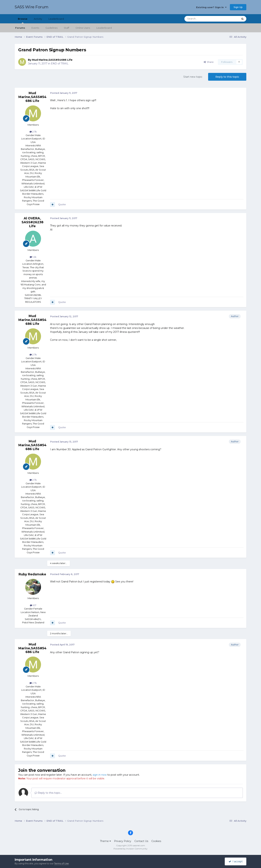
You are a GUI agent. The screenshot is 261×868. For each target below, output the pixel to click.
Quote (62, 204)
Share (209, 62)
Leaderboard (104, 28)
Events (35, 28)
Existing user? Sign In (211, 7)
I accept (236, 861)
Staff (66, 28)
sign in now (100, 775)
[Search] (203, 19)
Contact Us (141, 841)
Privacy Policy (123, 841)
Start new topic (193, 77)
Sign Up (238, 7)
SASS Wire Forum (32, 7)
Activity (38, 19)
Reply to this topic (227, 77)
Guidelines (51, 28)
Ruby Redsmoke (32, 574)
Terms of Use (61, 863)
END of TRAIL (60, 64)
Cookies (156, 841)
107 (33, 605)
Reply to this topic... (48, 793)
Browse (23, 20)
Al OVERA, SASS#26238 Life (32, 222)
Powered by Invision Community (130, 849)
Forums (20, 28)
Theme (105, 841)
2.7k (33, 132)
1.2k (33, 257)
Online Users (83, 28)
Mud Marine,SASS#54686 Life (52, 60)
